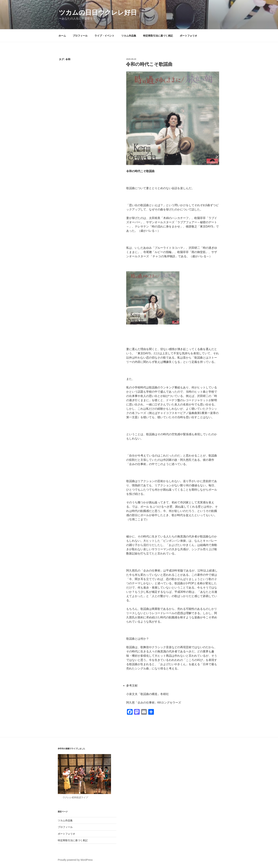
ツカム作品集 (129, 36)
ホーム (62, 36)
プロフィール (80, 36)
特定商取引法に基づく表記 (158, 36)
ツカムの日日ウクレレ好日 (98, 13)
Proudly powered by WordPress (75, 860)
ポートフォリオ (188, 36)
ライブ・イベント (104, 36)
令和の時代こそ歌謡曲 (149, 64)
